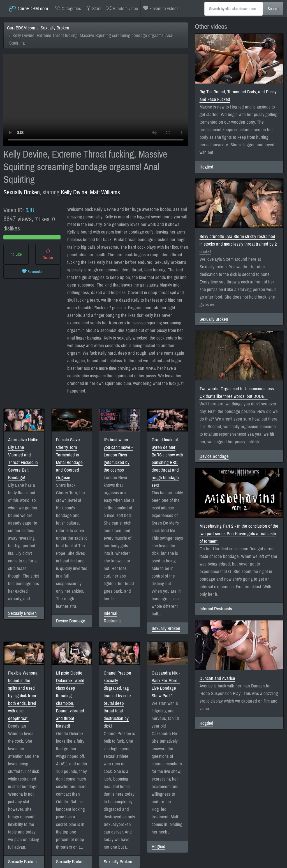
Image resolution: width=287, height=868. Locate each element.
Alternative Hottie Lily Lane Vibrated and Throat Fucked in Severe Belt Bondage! (23, 459)
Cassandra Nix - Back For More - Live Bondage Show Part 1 (166, 684)
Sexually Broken (55, 28)
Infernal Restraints (113, 617)
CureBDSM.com (28, 9)
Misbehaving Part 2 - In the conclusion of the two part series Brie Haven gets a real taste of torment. (239, 534)
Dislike (48, 254)
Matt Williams (105, 192)
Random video (122, 9)
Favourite (32, 272)
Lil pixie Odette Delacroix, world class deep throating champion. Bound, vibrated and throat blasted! (70, 700)
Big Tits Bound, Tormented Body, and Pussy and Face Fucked (238, 96)
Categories (68, 9)
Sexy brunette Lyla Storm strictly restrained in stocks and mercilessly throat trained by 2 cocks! (238, 244)
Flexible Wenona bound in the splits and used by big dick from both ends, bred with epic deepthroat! (23, 696)
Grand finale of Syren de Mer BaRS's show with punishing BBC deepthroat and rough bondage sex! (167, 462)
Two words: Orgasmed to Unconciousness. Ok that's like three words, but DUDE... (237, 393)
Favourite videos (161, 9)
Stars (94, 9)
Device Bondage (71, 621)
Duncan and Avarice (217, 678)
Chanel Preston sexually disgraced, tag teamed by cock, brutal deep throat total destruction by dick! (118, 700)
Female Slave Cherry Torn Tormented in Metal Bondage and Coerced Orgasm (69, 459)
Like (16, 254)
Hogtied (158, 847)
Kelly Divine (74, 192)
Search (273, 9)
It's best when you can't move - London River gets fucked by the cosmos (118, 455)
